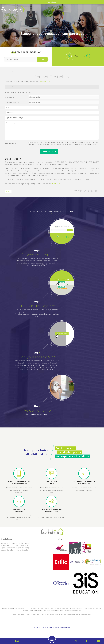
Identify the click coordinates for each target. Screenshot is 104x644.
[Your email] (52, 113)
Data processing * (11, 143)
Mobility (72, 609)
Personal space (52, 2)
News (85, 609)
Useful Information (63, 609)
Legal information (18, 614)
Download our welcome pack (37, 414)
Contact (16, 71)
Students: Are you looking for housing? (34, 611)
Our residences (40, 609)
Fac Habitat (10, 609)
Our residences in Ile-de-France (25, 609)
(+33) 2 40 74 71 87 (23, 548)
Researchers (92, 609)
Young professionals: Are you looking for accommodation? (64, 611)
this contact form (44, 82)
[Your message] (52, 131)
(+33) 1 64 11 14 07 (23, 543)
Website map (35, 614)
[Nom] (52, 107)
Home (4, 609)
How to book (49, 609)
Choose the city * (11, 97)
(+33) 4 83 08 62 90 (22, 545)
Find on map (80, 56)
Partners (28, 614)
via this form (56, 184)
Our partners (58, 539)
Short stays (79, 609)
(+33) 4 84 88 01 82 (21, 550)
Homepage (8, 71)
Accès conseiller (86, 614)
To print (8, 191)
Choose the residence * (13, 102)
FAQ (55, 609)
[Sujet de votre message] (52, 118)
